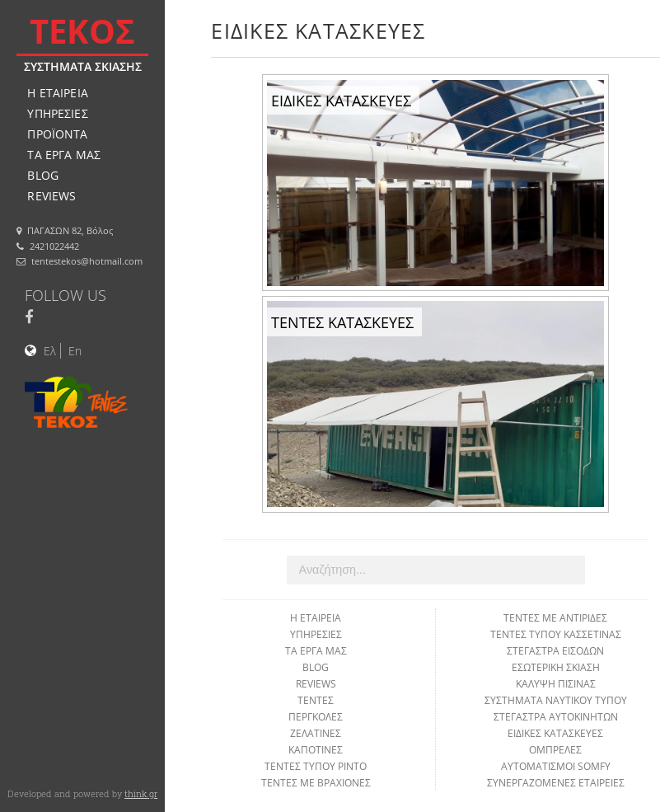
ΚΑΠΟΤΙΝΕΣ (316, 750)
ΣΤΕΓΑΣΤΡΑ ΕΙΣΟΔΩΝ (555, 651)
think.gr (141, 793)
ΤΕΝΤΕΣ (316, 700)
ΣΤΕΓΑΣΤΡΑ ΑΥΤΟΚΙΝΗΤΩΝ (556, 717)
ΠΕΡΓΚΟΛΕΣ (316, 717)
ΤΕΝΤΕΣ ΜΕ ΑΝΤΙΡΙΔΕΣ (555, 618)
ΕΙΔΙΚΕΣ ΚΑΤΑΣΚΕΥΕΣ (555, 733)
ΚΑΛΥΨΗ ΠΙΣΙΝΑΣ (556, 684)
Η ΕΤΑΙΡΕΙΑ (57, 93)
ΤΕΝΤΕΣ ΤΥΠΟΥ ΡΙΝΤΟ (316, 766)
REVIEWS (51, 196)
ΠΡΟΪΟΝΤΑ (57, 134)
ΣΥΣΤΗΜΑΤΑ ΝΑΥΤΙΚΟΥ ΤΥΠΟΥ (556, 700)
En (75, 351)
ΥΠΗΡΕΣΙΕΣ (57, 113)
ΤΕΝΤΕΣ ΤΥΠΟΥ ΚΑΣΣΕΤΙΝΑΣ (556, 634)
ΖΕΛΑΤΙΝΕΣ (316, 733)
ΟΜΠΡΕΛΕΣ (555, 750)
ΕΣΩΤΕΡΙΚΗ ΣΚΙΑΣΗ (556, 667)
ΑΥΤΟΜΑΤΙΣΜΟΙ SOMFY (556, 766)
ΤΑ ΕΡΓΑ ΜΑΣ (64, 155)
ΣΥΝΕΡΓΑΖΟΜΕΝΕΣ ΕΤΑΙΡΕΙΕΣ (556, 783)
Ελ (50, 351)
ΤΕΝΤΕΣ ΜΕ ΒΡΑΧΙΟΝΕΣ (316, 783)
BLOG (43, 175)
